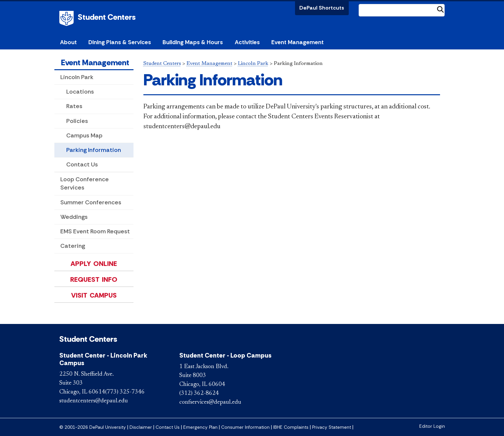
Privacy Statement (332, 427)
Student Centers (107, 17)
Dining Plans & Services (120, 42)
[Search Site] (402, 10)
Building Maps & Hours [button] (193, 42)
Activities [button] (247, 42)
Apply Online (94, 264)
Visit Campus (94, 295)
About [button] (68, 42)
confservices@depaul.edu (210, 402)
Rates (74, 106)
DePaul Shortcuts (322, 8)
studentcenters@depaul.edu (94, 401)
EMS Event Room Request (95, 231)
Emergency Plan (200, 427)
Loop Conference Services (85, 183)
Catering (73, 246)
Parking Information (94, 150)
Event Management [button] (297, 42)
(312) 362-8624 (199, 393)
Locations (80, 92)
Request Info (94, 279)
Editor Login (432, 426)
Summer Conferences (91, 202)
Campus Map (84, 135)
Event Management (95, 62)
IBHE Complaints (291, 427)
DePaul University (68, 18)
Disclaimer (141, 427)
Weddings (74, 217)
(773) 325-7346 (125, 392)
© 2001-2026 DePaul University (93, 427)
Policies (77, 121)
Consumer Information (245, 427)
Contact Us (82, 164)
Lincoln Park (77, 77)
